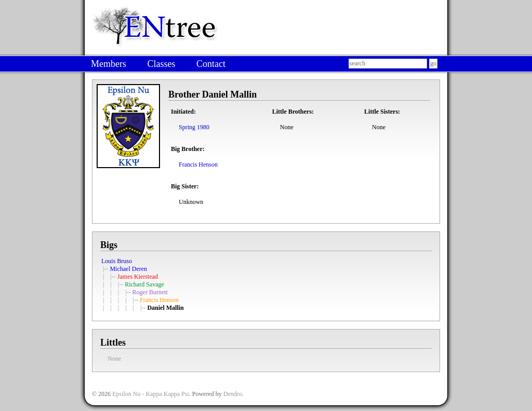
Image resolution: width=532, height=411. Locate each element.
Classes (161, 64)
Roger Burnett (150, 292)
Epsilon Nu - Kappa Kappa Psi (151, 394)
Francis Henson (198, 165)
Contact (211, 64)
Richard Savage (144, 284)
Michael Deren (128, 269)
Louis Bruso (117, 261)
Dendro (233, 394)
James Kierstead (138, 277)
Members (109, 64)
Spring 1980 (194, 127)
